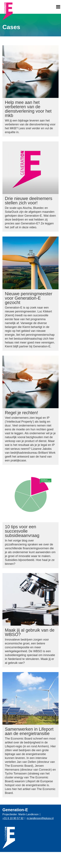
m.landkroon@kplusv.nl (40, 818)
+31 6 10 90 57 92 (13, 818)
